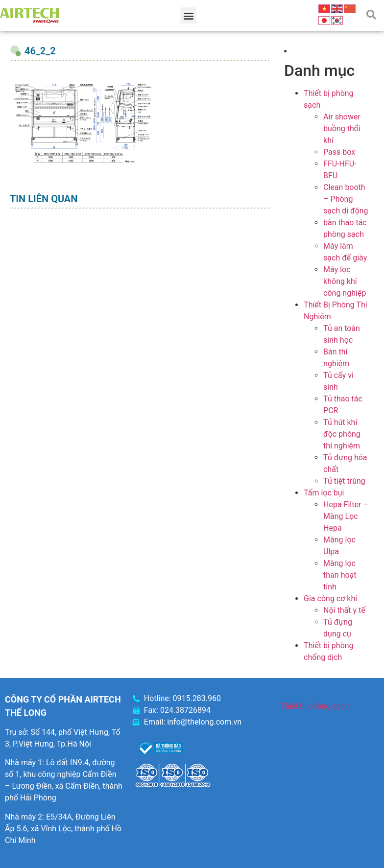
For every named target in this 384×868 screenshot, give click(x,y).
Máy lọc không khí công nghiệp (345, 281)
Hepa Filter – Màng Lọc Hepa (346, 516)
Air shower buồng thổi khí (342, 129)
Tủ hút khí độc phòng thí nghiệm (342, 434)
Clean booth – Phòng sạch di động (346, 199)
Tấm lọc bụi (324, 493)
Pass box (339, 152)
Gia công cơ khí (330, 598)
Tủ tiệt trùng (344, 481)
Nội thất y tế (344, 610)
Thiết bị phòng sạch (315, 706)
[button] (188, 15)
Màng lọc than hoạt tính (340, 575)
